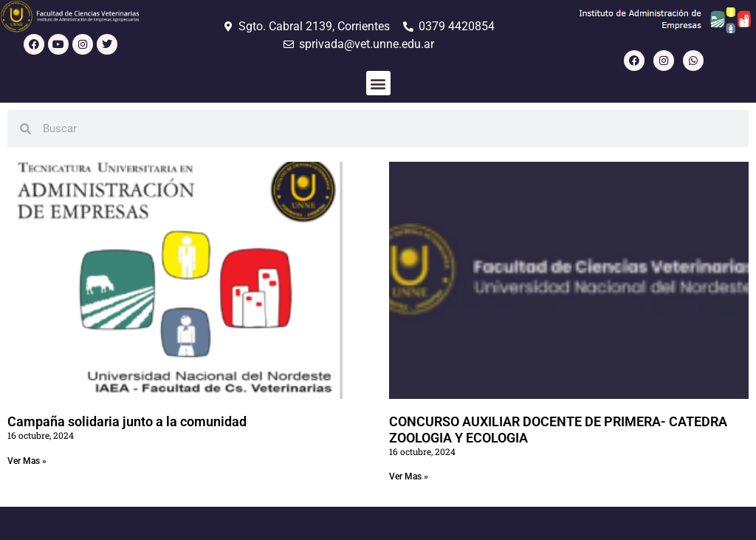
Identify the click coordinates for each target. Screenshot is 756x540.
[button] (378, 83)
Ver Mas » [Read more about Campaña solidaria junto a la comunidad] (27, 461)
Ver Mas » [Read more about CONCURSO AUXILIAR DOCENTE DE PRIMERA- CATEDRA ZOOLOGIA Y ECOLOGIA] (409, 476)
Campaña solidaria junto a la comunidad (127, 421)
